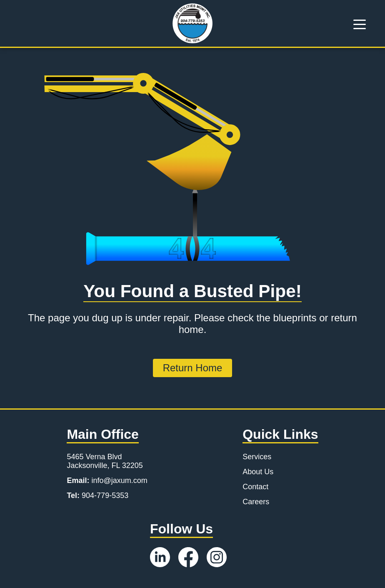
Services (257, 457)
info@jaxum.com (107, 480)
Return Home (193, 368)
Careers (256, 502)
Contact (255, 487)
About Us (258, 472)
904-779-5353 (97, 495)
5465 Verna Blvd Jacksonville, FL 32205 (105, 461)
